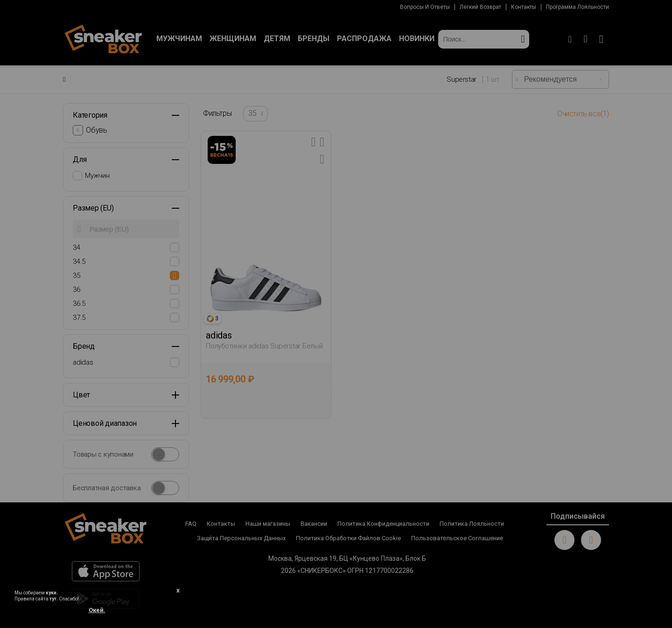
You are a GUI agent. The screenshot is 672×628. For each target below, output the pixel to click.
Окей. (97, 610)
